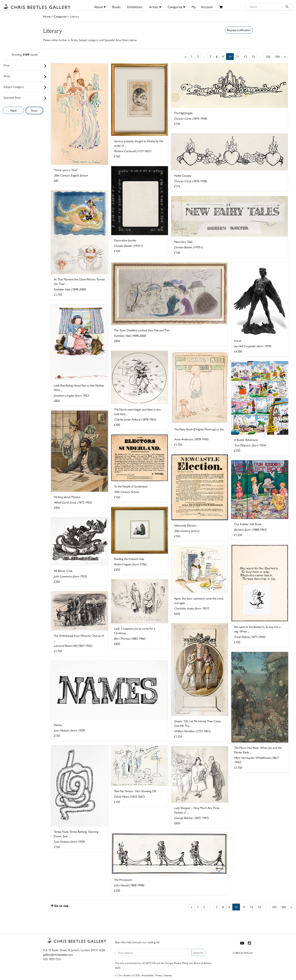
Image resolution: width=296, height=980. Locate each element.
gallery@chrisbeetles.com (58, 954)
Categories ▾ (176, 7)
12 (245, 56)
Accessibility (148, 975)
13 (253, 56)
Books (116, 7)
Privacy (159, 975)
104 (277, 56)
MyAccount (202, 7)
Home (47, 16)
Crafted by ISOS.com (243, 953)
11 (238, 56)
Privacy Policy (181, 963)
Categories (60, 16)
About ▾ (100, 7)
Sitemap (168, 975)
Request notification (239, 30)
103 (268, 56)
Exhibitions (135, 7)
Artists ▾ (155, 7)
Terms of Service (202, 963)
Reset (34, 110)
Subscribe (198, 952)
